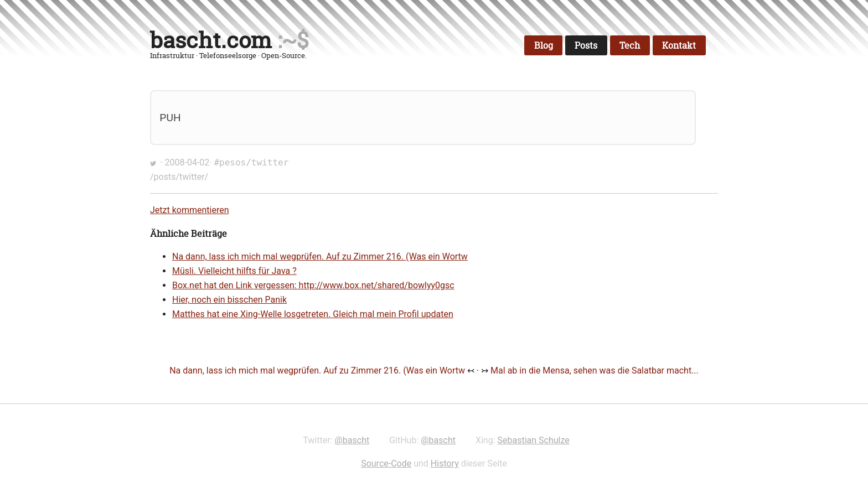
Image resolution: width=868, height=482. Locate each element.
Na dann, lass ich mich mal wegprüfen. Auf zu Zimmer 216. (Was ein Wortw (320, 256)
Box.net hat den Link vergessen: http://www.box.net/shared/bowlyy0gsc (313, 285)
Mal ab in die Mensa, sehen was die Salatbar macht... (595, 370)
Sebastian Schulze (534, 440)
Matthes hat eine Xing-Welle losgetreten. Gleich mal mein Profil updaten (313, 314)
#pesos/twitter (251, 162)
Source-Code (386, 463)
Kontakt (679, 45)
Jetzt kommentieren (190, 210)
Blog (544, 45)
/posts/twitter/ (179, 177)
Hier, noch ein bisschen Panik (229, 300)
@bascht (352, 440)
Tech (630, 45)
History (445, 463)
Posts (586, 45)
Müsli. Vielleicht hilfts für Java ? (234, 271)
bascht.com (211, 40)
